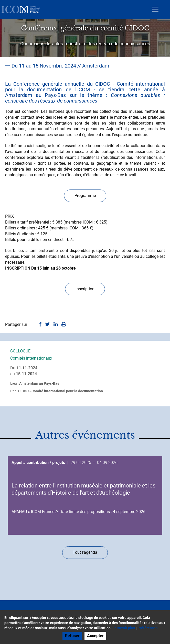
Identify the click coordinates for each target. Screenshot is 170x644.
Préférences (147, 628)
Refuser (72, 636)
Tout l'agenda (85, 552)
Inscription (85, 289)
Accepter (95, 636)
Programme (85, 196)
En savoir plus (124, 628)
